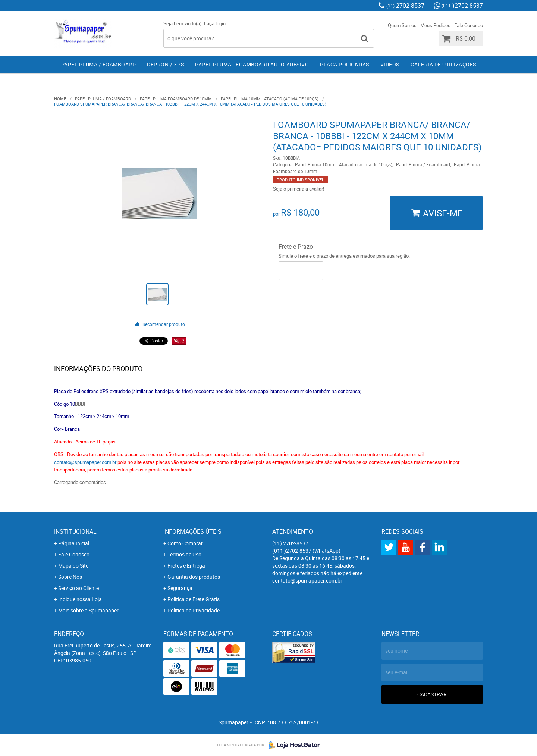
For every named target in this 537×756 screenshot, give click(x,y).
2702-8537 (405, 6)
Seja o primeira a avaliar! (299, 189)
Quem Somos (402, 25)
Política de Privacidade (194, 610)
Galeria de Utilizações (443, 64)
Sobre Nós (70, 577)
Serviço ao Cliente (78, 588)
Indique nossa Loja (80, 599)
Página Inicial (74, 543)
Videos (390, 64)
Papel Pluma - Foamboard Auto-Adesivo (252, 64)
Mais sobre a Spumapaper (88, 610)
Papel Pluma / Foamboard (99, 64)
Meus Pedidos (435, 25)
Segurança (180, 588)
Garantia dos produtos (194, 577)
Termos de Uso (184, 554)
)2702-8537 (462, 6)
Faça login (215, 23)
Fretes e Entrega (186, 566)
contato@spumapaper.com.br (85, 462)
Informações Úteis (192, 531)
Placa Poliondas (345, 64)
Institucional (75, 531)
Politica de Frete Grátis (194, 599)
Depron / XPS (165, 64)
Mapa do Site (73, 566)
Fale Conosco (469, 25)
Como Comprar (185, 543)
